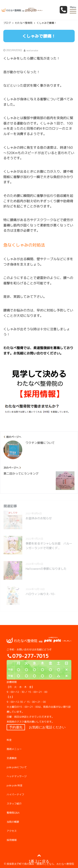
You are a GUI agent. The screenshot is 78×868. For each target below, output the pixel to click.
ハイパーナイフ (15, 794)
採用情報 (12, 840)
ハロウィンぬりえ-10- (41, 594)
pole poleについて (17, 767)
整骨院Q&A (13, 813)
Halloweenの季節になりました (46, 569)
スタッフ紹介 (14, 804)
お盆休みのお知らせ (39, 518)
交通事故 (12, 758)
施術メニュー (14, 749)
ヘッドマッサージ (17, 776)
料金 (9, 740)
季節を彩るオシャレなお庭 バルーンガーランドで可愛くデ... (49, 546)
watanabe (32, 50)
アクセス (12, 831)
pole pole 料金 (15, 785)
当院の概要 (13, 822)
